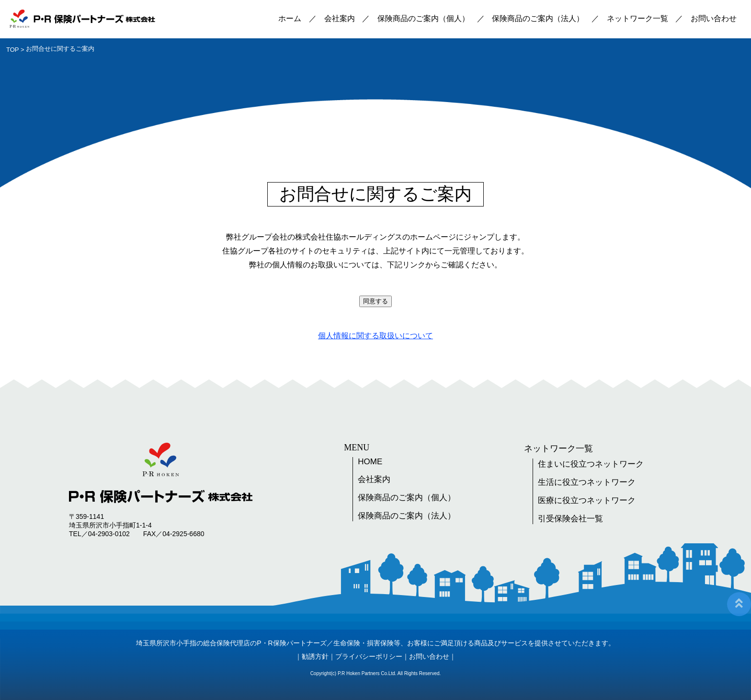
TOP (13, 50)
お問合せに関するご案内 (60, 49)
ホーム (290, 18)
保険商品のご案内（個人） (423, 18)
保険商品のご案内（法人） (538, 18)
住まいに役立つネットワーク (591, 464)
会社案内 (340, 18)
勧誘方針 (315, 656)
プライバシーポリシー (369, 656)
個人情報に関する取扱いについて (375, 336)
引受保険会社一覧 (570, 519)
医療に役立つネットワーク (587, 500)
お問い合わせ (714, 18)
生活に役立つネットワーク (587, 482)
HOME (370, 462)
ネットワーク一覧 (637, 18)
